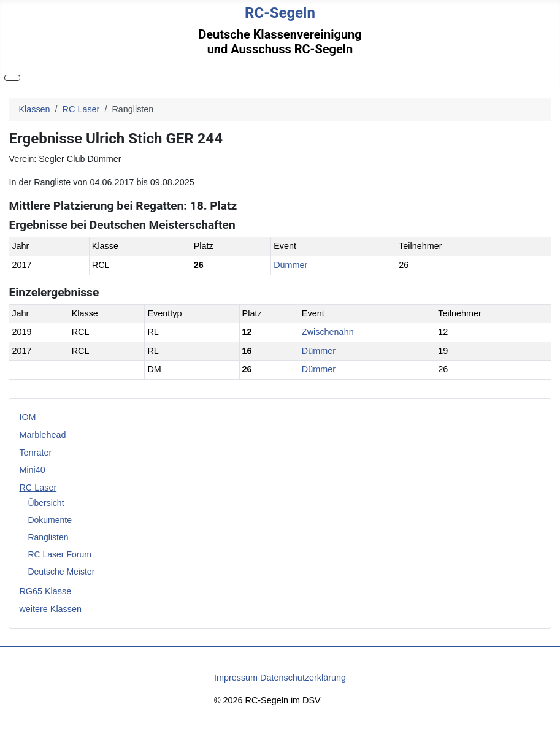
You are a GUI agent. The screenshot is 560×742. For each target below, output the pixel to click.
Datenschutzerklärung (303, 678)
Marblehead (42, 435)
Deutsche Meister (61, 572)
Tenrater (35, 453)
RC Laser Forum (59, 554)
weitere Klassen (50, 609)
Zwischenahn (328, 332)
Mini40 (32, 470)
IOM (27, 417)
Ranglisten (48, 537)
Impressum (236, 678)
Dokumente (50, 520)
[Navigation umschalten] (12, 78)
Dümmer (290, 265)
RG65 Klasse (45, 591)
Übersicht (46, 503)
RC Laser (38, 488)
